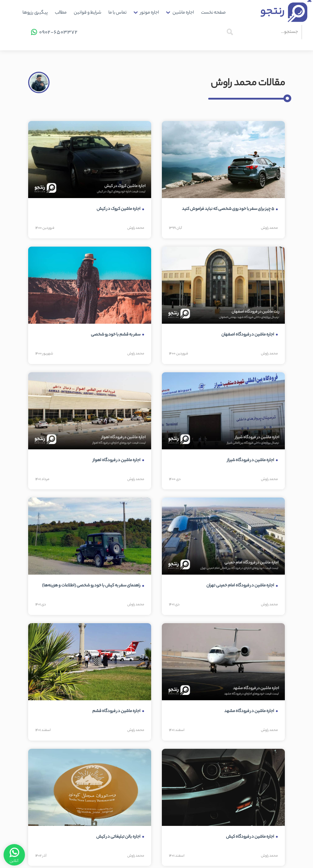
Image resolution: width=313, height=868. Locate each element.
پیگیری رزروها (35, 13)
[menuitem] (213, 13)
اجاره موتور (150, 13)
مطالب (61, 13)
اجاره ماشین (183, 13)
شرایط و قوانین (88, 13)
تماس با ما (117, 13)
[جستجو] (230, 32)
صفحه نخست (213, 13)
